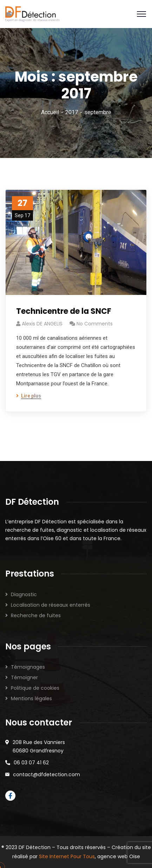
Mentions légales (31, 698)
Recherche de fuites (36, 615)
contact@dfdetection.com (47, 774)
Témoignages (28, 667)
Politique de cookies (35, 688)
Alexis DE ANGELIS (42, 324)
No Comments (95, 324)
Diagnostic (24, 594)
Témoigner (24, 677)
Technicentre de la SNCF (64, 311)
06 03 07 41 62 (31, 763)
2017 (72, 112)
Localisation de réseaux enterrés (51, 605)
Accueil (50, 112)
